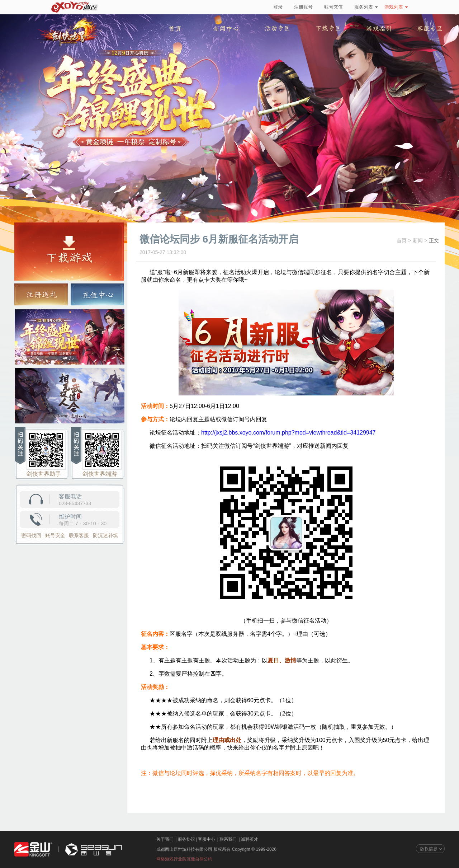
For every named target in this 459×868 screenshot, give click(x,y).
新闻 (418, 240)
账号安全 (55, 535)
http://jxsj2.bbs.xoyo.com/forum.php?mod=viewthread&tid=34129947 (288, 433)
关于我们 (165, 839)
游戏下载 (69, 252)
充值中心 (97, 295)
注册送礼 (41, 295)
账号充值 (333, 7)
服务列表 (366, 7)
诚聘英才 (250, 839)
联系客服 (79, 535)
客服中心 (207, 839)
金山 (33, 850)
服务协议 (186, 839)
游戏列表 (396, 7)
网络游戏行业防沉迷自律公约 (184, 859)
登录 (278, 7)
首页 (402, 240)
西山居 (93, 850)
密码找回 (31, 535)
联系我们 (228, 839)
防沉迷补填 (105, 535)
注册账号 (303, 7)
